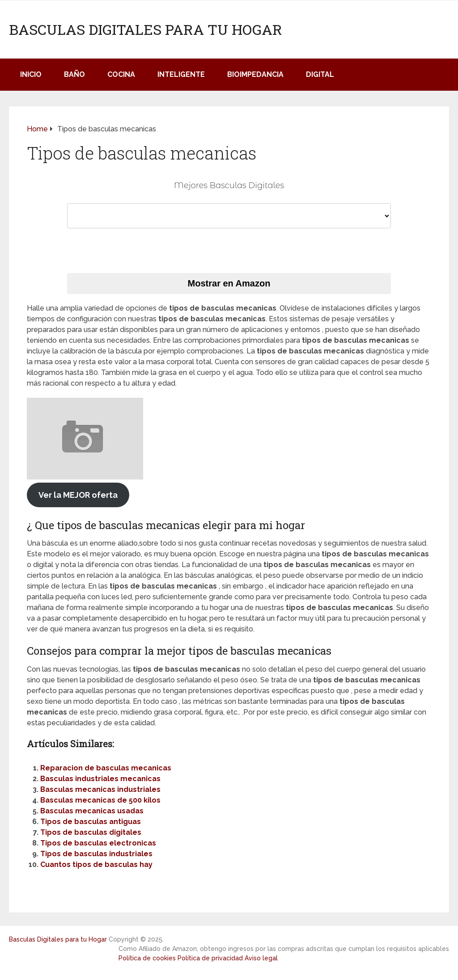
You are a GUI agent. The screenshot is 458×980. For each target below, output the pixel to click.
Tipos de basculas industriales (96, 854)
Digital (320, 74)
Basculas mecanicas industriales (100, 789)
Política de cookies (147, 958)
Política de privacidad (210, 958)
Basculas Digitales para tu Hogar (146, 29)
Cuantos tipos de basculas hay (96, 864)
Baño (74, 74)
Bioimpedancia (255, 74)
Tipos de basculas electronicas (98, 843)
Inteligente (181, 74)
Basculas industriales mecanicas (100, 779)
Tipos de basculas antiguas (91, 822)
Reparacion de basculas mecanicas (106, 768)
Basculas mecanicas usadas (92, 811)
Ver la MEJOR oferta (78, 495)
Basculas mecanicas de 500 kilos (100, 800)
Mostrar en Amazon (229, 283)
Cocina (121, 74)
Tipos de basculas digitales (91, 832)
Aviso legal (261, 958)
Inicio (31, 74)
